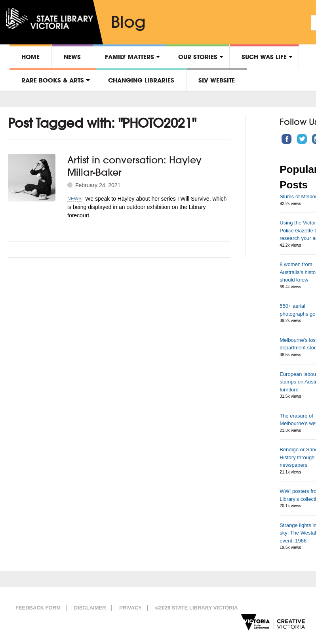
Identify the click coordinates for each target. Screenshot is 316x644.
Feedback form (38, 608)
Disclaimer (90, 608)
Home (30, 57)
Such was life (264, 57)
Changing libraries (141, 80)
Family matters (129, 57)
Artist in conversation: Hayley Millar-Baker (134, 166)
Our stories (198, 57)
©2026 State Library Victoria (197, 608)
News (72, 57)
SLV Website (217, 80)
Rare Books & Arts (53, 80)
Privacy (130, 608)
